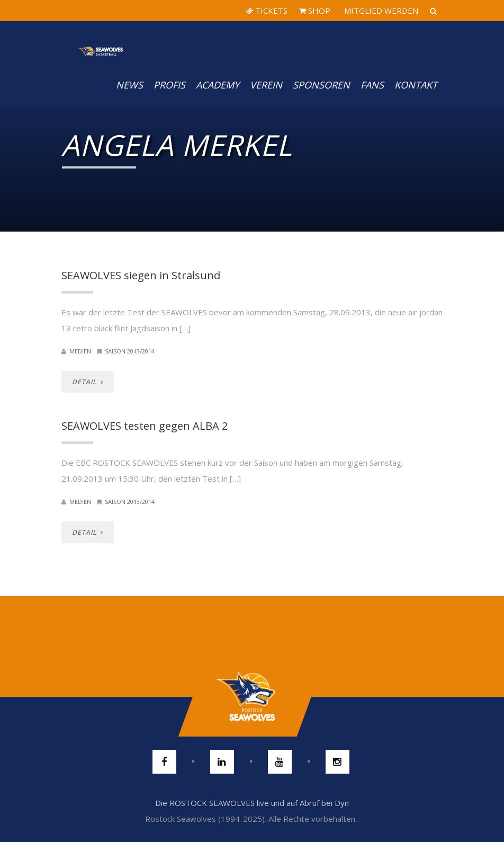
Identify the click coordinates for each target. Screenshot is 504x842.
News (129, 85)
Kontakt (416, 85)
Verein (266, 85)
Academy (218, 85)
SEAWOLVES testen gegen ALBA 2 (145, 426)
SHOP (315, 11)
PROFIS (169, 85)
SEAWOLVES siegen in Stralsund (141, 275)
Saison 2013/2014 (130, 351)
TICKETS (267, 11)
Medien (80, 351)
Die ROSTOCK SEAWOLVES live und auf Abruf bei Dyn (252, 803)
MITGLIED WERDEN (380, 11)
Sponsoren (321, 85)
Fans (372, 85)
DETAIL (88, 382)
